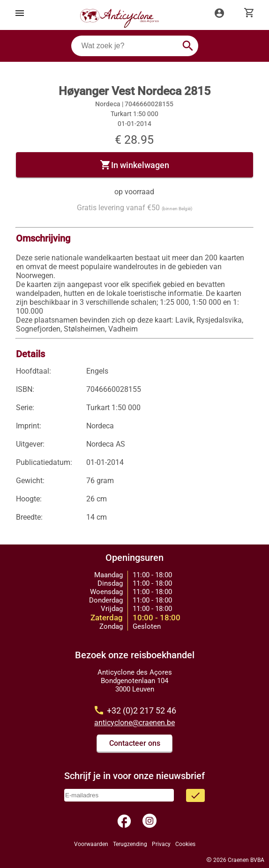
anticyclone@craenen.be (134, 723)
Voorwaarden (91, 844)
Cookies (185, 844)
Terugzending (130, 844)
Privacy (161, 844)
